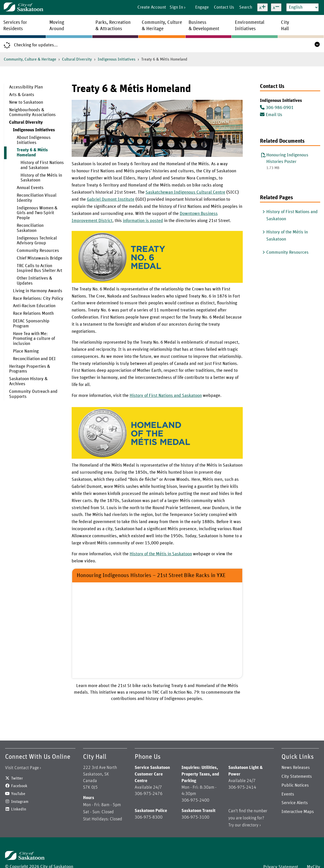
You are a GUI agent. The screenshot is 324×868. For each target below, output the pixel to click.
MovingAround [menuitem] (57, 26)
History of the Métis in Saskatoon (41, 178)
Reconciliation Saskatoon (30, 228)
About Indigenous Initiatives (34, 140)
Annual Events (30, 188)
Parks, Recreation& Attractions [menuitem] (113, 26)
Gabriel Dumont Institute (111, 199)
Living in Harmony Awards (38, 291)
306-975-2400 (195, 800)
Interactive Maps (298, 812)
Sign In (176, 7)
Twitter (17, 778)
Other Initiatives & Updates (34, 281)
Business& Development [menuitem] (204, 26)
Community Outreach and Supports (33, 394)
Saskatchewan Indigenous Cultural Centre (185, 192)
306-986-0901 (277, 108)
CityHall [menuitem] (285, 26)
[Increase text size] (262, 7)
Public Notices (295, 785)
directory (250, 825)
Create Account (152, 7)
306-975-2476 (149, 794)
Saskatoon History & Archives (28, 381)
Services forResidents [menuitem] (15, 26)
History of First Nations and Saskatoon (42, 165)
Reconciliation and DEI (34, 359)
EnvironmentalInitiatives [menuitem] (250, 26)
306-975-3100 (195, 817)
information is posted (143, 221)
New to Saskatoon (26, 102)
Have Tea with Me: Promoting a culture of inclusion (34, 339)
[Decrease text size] (276, 7)
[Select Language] (302, 7)
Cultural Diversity (77, 59)
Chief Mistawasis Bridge (39, 258)
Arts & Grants (22, 95)
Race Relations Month (33, 313)
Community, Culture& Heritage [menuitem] (162, 26)
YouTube (18, 794)
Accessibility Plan (26, 87)
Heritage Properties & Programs (30, 369)
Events (288, 794)
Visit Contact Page (22, 768)
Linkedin (19, 809)
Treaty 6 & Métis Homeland (32, 153)
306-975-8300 (149, 817)
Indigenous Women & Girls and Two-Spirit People (37, 213)
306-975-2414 (242, 787)
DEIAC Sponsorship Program (31, 324)
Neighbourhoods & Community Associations (32, 113)
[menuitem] (34, 87)
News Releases (296, 768)
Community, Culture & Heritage (30, 59)
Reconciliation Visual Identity (37, 198)
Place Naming (26, 351)
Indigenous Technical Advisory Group (37, 241)
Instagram (20, 802)
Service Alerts (295, 803)
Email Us (271, 115)
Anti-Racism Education (34, 306)
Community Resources (38, 251)
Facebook (19, 786)
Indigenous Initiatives (117, 59)
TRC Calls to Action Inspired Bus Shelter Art (39, 268)
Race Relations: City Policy (38, 299)
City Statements (297, 777)
